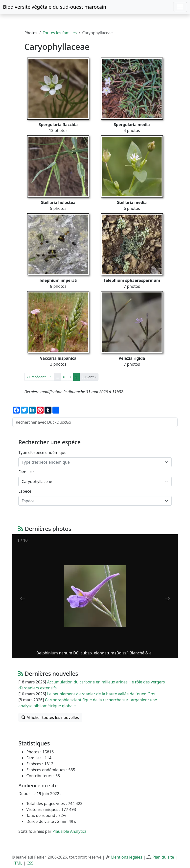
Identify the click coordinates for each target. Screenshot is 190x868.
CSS (30, 863)
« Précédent (36, 377)
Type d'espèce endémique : (43, 452)
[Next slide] (167, 599)
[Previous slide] (23, 599)
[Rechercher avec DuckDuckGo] (95, 422)
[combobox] (95, 462)
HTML (17, 863)
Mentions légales (126, 857)
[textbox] (92, 462)
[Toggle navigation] (180, 7)
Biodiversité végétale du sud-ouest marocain (55, 7)
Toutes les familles (60, 33)
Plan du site (163, 857)
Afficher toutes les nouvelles (50, 717)
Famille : (26, 472)
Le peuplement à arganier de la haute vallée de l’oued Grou (102, 694)
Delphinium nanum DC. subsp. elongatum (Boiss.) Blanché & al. (95, 653)
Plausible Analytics (70, 831)
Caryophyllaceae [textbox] (37, 482)
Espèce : (26, 491)
